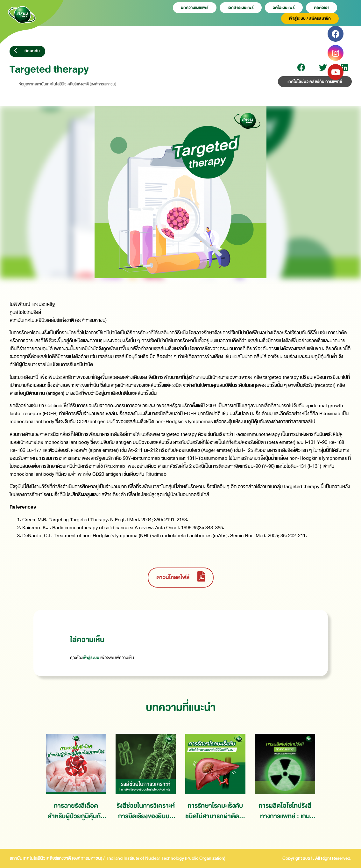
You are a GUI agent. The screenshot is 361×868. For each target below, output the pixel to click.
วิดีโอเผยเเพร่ (284, 8)
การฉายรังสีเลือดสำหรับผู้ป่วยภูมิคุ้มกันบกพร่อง (76, 811)
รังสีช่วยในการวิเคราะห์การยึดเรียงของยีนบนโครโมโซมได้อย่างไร (146, 811)
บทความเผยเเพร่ (195, 8)
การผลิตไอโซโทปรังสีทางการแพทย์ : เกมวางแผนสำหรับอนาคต (285, 811)
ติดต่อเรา (322, 8)
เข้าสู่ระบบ (91, 658)
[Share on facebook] (301, 67)
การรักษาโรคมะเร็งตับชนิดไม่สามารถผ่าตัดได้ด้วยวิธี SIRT (215, 811)
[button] (27, 51)
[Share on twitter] (323, 67)
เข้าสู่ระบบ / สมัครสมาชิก (310, 18)
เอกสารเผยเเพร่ (241, 8)
